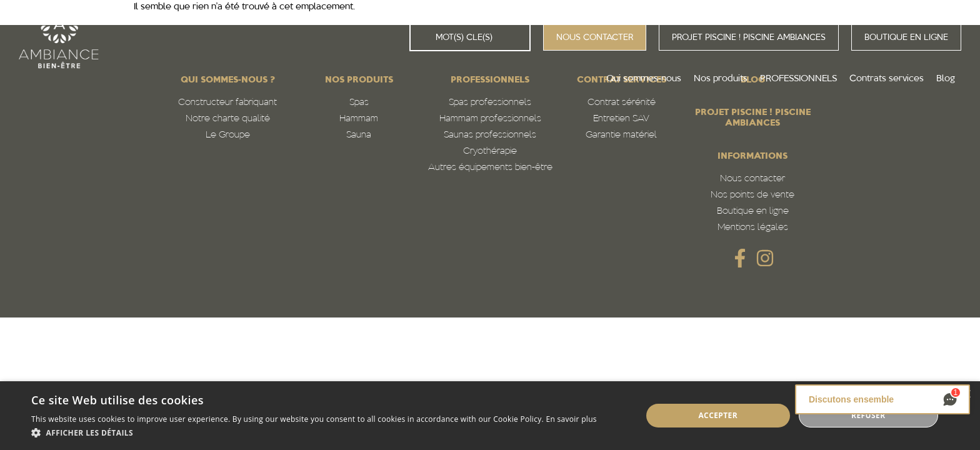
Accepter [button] (718, 415)
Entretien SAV (621, 119)
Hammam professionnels (490, 119)
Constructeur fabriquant (227, 103)
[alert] (490, 416)
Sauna (359, 135)
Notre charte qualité (228, 119)
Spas (359, 103)
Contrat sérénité (622, 103)
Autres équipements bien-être (490, 168)
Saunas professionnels (490, 135)
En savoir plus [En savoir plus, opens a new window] (571, 419)
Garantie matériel (621, 135)
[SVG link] (740, 258)
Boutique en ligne (753, 212)
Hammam (359, 119)
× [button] (966, 395)
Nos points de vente (752, 195)
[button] (314, 433)
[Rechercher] (423, 37)
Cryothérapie (490, 152)
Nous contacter (752, 179)
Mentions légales (753, 228)
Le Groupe (228, 135)
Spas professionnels (490, 103)
